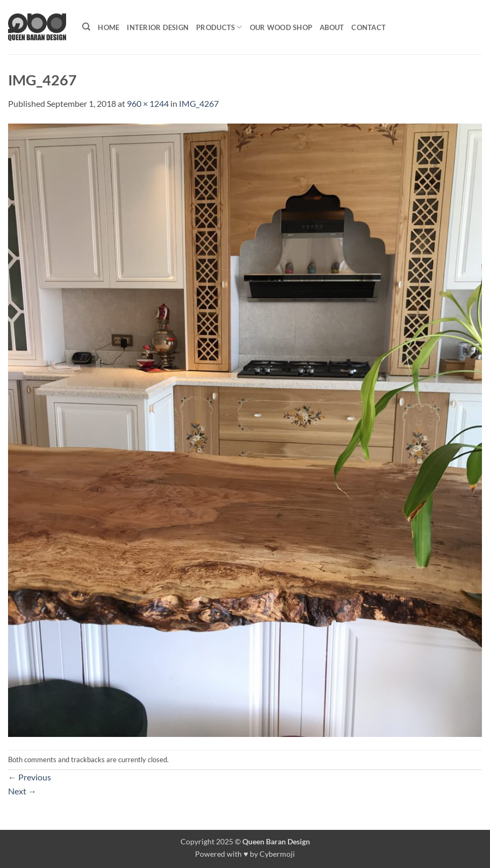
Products (219, 27)
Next (22, 791)
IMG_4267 (199, 103)
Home (109, 27)
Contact (369, 27)
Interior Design (158, 27)
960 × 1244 (148, 103)
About (332, 27)
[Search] (86, 27)
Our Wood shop (281, 27)
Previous (30, 777)
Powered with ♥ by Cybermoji (245, 854)
